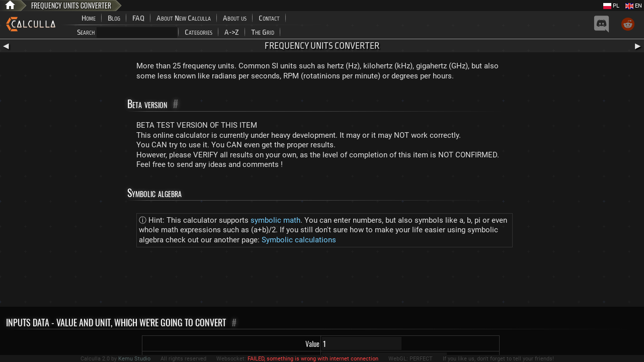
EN (634, 6)
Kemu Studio (134, 359)
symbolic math (275, 220)
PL (611, 6)
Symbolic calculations (299, 240)
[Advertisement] (322, 279)
